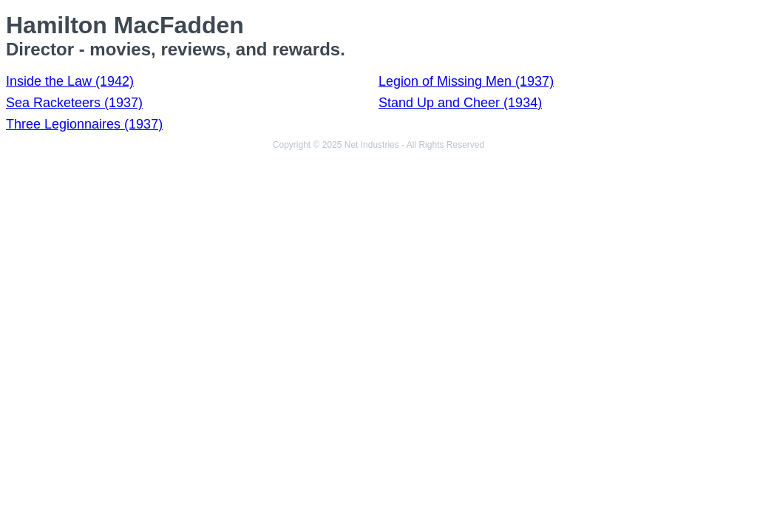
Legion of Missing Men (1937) (466, 81)
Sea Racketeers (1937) (74, 103)
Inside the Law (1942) (70, 81)
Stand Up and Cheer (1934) (460, 103)
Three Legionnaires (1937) (84, 124)
